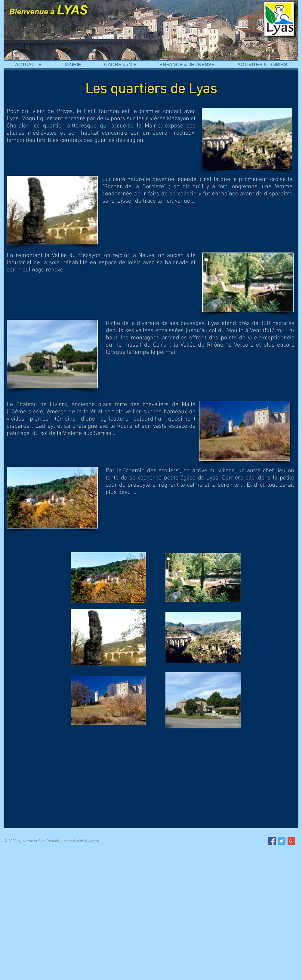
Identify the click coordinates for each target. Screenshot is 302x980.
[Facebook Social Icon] (272, 841)
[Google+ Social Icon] (291, 841)
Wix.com (92, 841)
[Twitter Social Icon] (282, 841)
